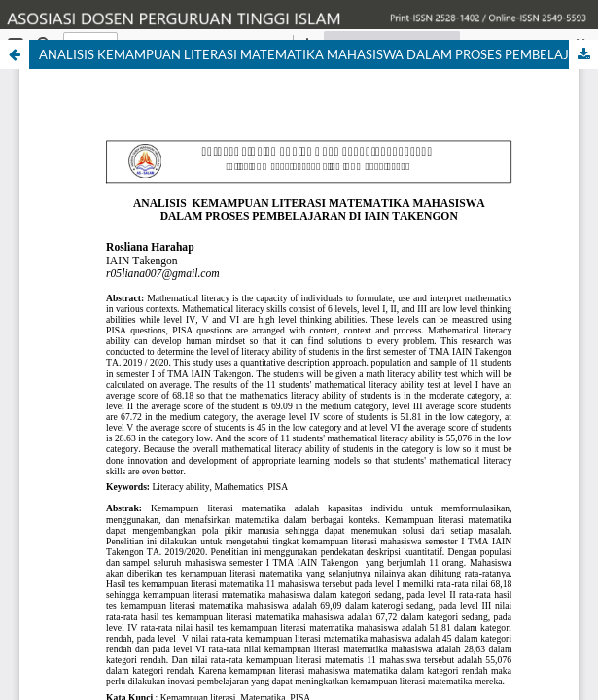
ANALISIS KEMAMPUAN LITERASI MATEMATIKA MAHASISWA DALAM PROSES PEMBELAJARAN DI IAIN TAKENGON (318, 54)
